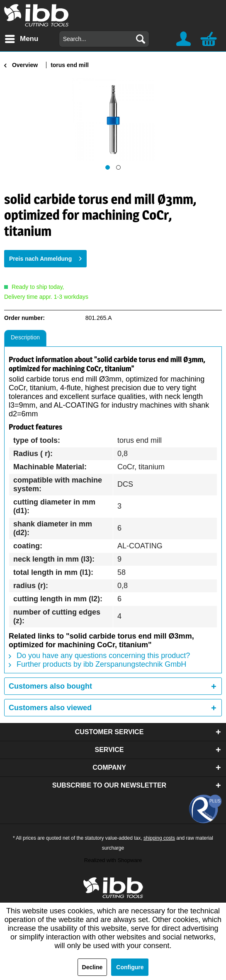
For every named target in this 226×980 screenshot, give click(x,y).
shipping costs (159, 838)
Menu (22, 37)
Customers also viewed (50, 708)
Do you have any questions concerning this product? (99, 656)
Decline (92, 967)
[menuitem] (21, 39)
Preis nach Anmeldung (45, 257)
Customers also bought (50, 686)
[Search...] (104, 39)
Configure (130, 967)
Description (25, 337)
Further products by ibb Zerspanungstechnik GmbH (97, 664)
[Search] (141, 39)
